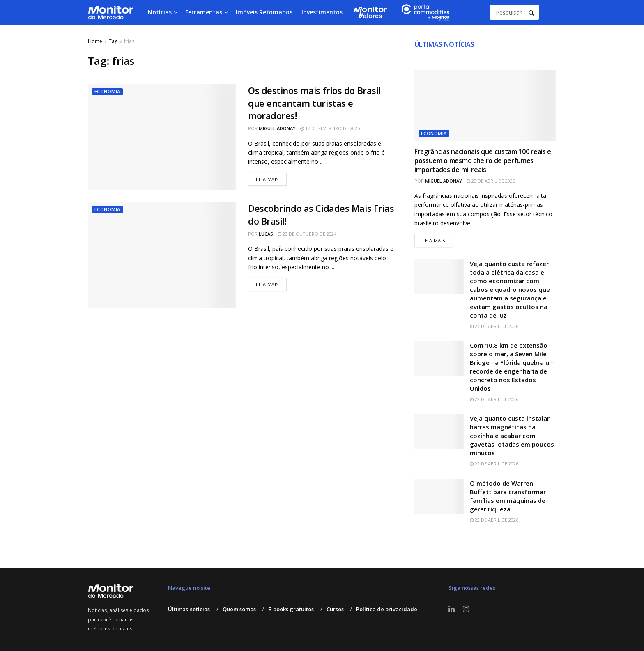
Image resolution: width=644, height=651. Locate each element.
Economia (107, 92)
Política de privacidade (387, 610)
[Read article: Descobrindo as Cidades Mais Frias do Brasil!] (162, 255)
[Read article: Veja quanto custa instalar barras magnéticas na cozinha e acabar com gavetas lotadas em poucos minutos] (439, 432)
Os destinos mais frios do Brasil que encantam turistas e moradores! (314, 103)
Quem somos (239, 610)
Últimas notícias (189, 610)
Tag (113, 41)
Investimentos (322, 12)
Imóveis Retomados (264, 12)
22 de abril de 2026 (494, 400)
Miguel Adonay (277, 128)
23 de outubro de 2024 (307, 234)
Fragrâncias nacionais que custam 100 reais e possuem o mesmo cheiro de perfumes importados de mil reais (483, 161)
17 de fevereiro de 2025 (330, 128)
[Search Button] (532, 12)
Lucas (266, 234)
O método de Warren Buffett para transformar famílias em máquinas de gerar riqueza (508, 496)
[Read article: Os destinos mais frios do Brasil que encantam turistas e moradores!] (162, 137)
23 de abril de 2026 (491, 181)
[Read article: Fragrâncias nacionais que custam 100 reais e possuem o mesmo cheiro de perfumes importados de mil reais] (485, 105)
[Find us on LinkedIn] (452, 610)
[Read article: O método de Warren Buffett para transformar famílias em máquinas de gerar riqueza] (439, 497)
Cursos (335, 610)
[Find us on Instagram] (466, 610)
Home (95, 41)
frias (129, 41)
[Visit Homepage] (111, 13)
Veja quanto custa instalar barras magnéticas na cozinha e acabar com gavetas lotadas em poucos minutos (512, 436)
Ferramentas (204, 12)
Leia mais (271, 178)
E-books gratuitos (291, 610)
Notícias (160, 12)
